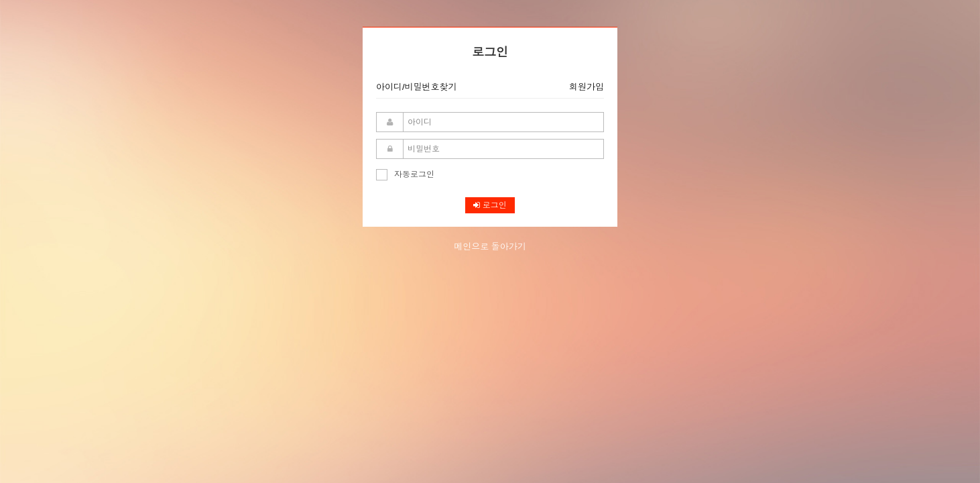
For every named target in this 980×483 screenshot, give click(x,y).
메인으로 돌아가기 (490, 247)
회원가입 (587, 87)
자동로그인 (405, 174)
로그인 (490, 205)
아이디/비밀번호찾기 (417, 87)
